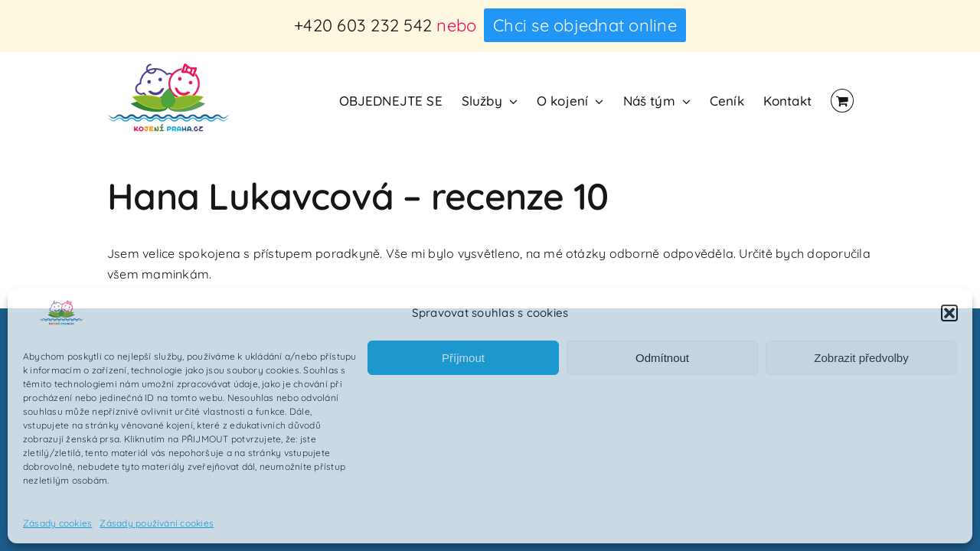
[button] (949, 313)
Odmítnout (662, 358)
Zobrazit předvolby (861, 358)
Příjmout (463, 358)
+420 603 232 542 (363, 25)
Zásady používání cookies (157, 523)
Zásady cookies (57, 523)
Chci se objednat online (585, 25)
